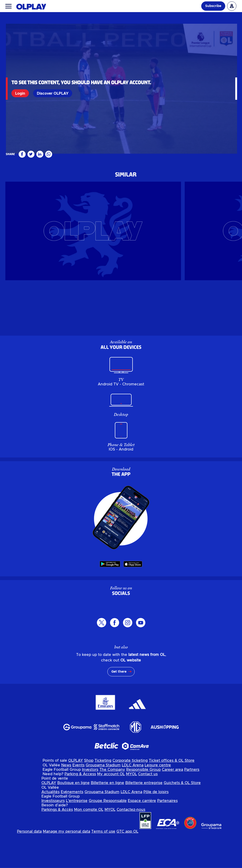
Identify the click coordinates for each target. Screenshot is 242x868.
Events (78, 799)
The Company (112, 804)
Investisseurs (53, 835)
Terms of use (103, 865)
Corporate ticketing (130, 795)
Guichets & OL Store (182, 817)
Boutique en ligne (73, 817)
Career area (172, 804)
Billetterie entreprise (144, 817)
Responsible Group (143, 804)
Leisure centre (158, 799)
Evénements (72, 826)
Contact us (148, 808)
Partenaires (167, 835)
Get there (119, 706)
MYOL (131, 808)
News (66, 799)
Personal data (29, 865)
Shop (89, 795)
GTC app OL (127, 865)
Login (21, 93)
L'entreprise (77, 835)
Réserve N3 (15, 181)
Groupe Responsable (108, 835)
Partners (192, 804)
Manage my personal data (66, 865)
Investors (90, 804)
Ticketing (103, 795)
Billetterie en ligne (107, 817)
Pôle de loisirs (156, 826)
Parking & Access (80, 808)
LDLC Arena (133, 799)
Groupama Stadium (103, 799)
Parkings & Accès (57, 844)
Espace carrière (142, 835)
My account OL (111, 808)
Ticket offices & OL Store (172, 795)
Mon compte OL (89, 844)
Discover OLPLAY (54, 93)
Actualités (51, 826)
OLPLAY (76, 795)
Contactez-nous (131, 844)
